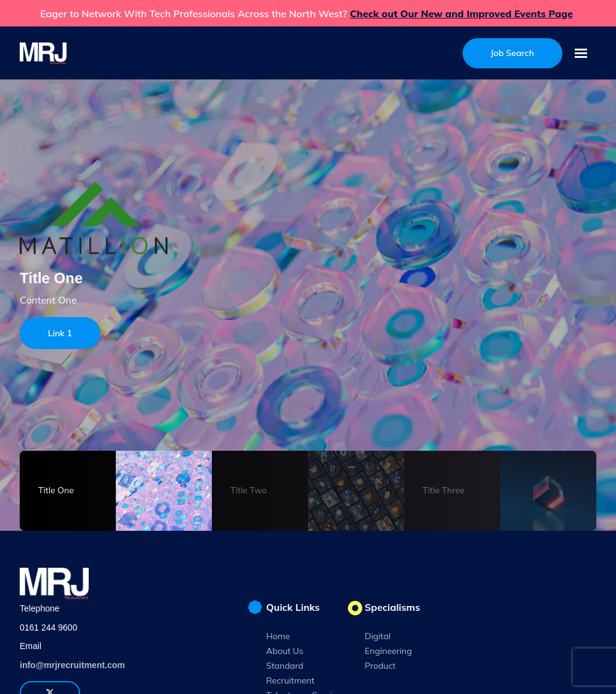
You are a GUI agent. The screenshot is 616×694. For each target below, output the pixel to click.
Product (380, 666)
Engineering (388, 651)
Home (278, 636)
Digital (378, 636)
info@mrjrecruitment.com (72, 665)
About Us (285, 651)
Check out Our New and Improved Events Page (461, 14)
